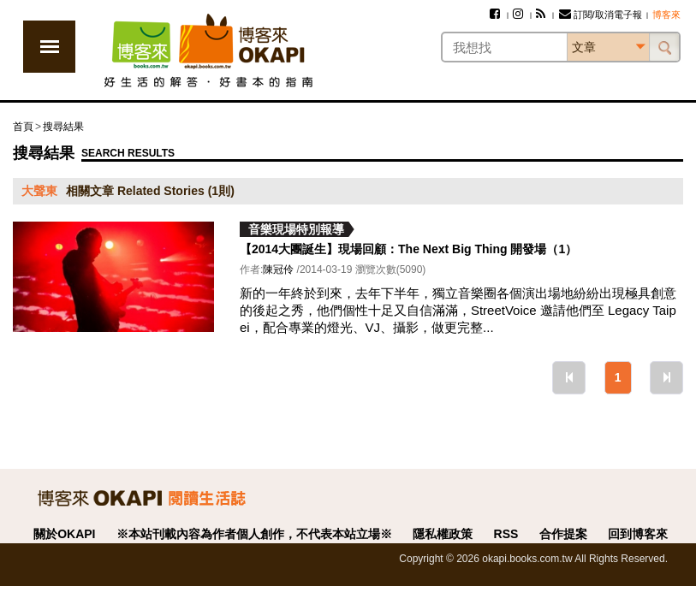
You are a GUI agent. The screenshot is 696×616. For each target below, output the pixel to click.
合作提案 (563, 534)
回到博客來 (638, 534)
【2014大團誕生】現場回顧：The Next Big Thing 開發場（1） (408, 249)
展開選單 (49, 47)
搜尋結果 (63, 127)
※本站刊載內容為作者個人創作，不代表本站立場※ (254, 534)
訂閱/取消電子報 (601, 15)
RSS (506, 534)
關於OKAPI (64, 534)
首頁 (23, 127)
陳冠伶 (278, 269)
